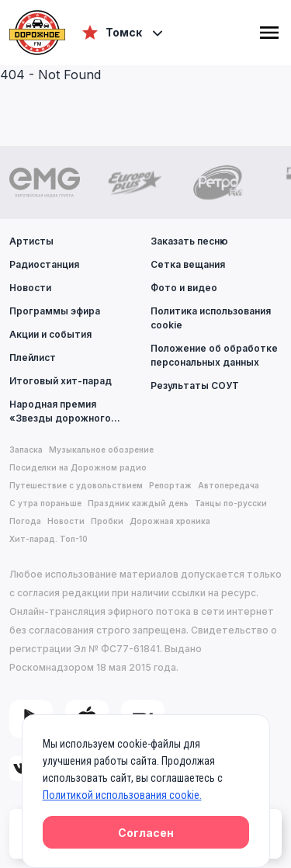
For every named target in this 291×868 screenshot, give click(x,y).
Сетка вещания (188, 264)
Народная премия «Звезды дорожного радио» (75, 411)
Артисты (31, 241)
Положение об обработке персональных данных (214, 355)
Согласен (146, 833)
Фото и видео (184, 288)
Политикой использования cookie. (122, 795)
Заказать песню (189, 241)
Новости (30, 288)
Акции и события (50, 334)
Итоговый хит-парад (61, 381)
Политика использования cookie (211, 318)
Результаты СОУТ (195, 385)
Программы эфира (55, 311)
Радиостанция (44, 264)
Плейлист (33, 358)
